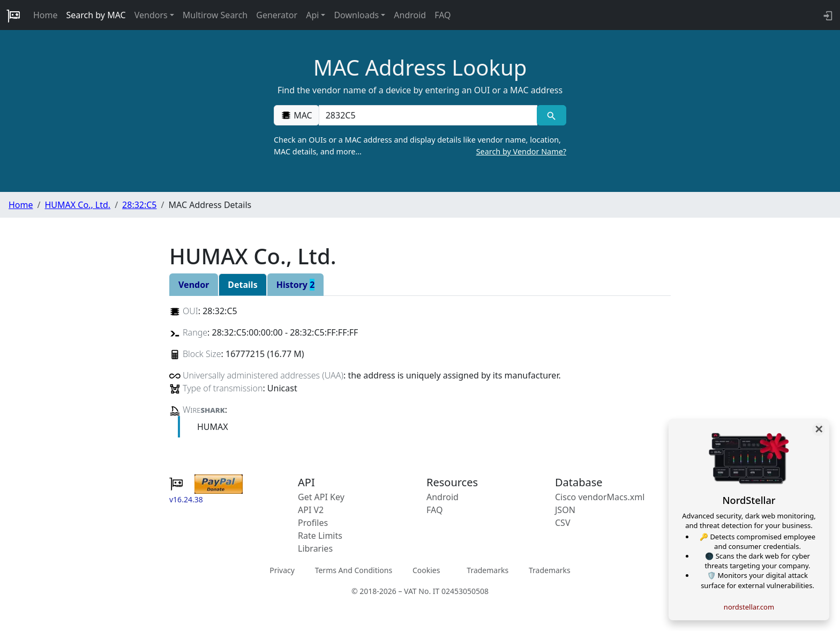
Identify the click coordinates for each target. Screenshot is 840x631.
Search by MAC (96, 15)
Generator (277, 15)
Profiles (313, 523)
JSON (565, 510)
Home (46, 15)
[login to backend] (827, 15)
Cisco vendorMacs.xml (600, 497)
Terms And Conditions (354, 570)
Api (312, 15)
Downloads (356, 15)
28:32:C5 (139, 205)
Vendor (194, 285)
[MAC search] (552, 115)
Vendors (151, 15)
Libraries (315, 548)
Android (410, 15)
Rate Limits (320, 536)
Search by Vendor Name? (521, 151)
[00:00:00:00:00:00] (428, 115)
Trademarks (487, 570)
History (296, 285)
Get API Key (321, 497)
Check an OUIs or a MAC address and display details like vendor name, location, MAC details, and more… (420, 146)
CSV (563, 523)
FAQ (442, 15)
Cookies (426, 570)
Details (242, 285)
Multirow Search (215, 15)
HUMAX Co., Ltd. (77, 205)
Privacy (282, 570)
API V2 (311, 510)
